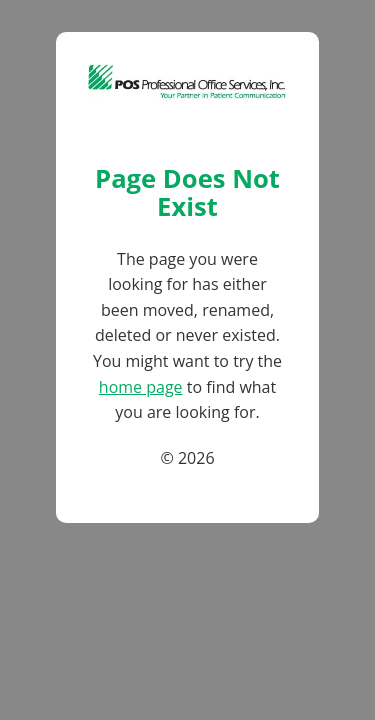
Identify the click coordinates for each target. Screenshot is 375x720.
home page (141, 387)
